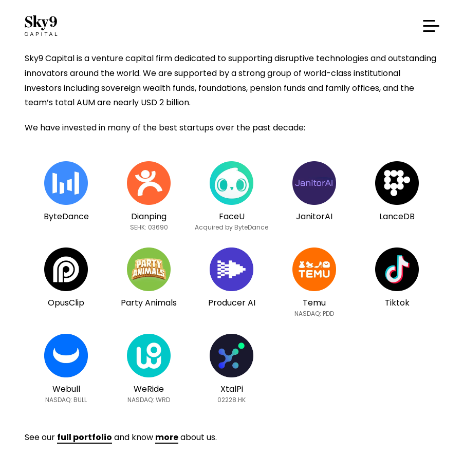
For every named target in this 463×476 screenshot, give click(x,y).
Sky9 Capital (43, 26)
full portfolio (85, 437)
